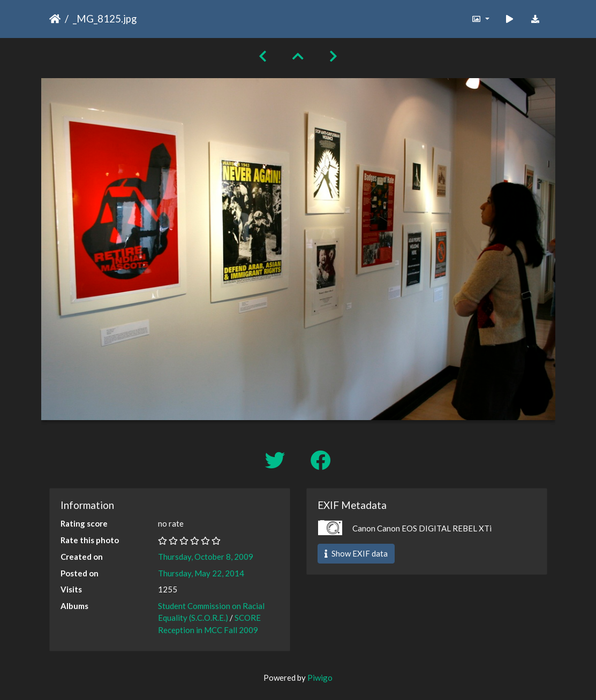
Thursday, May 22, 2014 (201, 573)
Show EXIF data (356, 553)
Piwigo (320, 678)
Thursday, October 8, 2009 (206, 557)
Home (55, 19)
